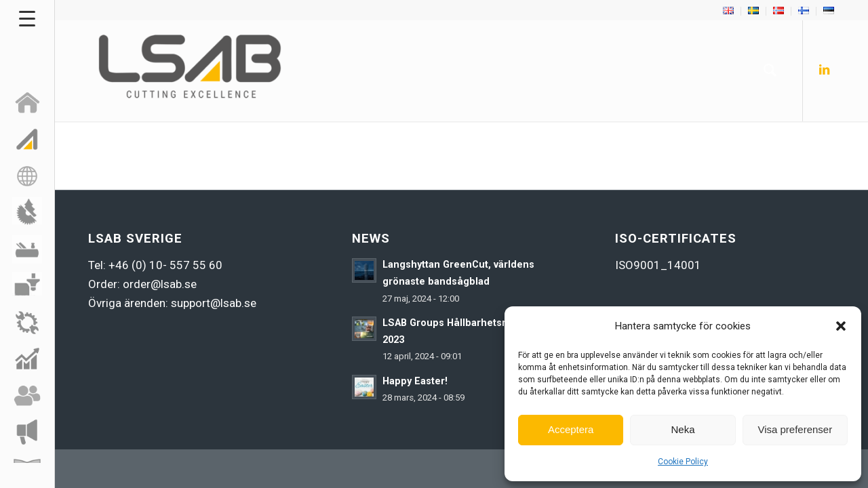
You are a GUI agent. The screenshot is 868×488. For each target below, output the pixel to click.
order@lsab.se (160, 284)
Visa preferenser (795, 429)
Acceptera (571, 429)
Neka (683, 429)
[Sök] (770, 70)
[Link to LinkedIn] (824, 70)
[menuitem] (729, 11)
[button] (841, 326)
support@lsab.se (214, 303)
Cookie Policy (683, 462)
